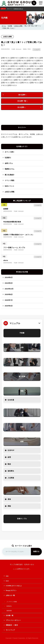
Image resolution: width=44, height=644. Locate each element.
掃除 (9, 506)
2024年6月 (9, 277)
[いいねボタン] (36, 50)
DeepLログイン (11, 590)
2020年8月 (9, 294)
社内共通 (11, 400)
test (7, 581)
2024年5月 (9, 283)
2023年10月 (9, 289)
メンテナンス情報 (12, 602)
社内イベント (10, 186)
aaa (7, 576)
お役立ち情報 (18, 26)
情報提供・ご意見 (12, 625)
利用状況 (9, 606)
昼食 (9, 499)
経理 (9, 457)
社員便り (8, 158)
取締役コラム (10, 169)
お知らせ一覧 (10, 595)
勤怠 (9, 464)
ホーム (4, 26)
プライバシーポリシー (13, 620)
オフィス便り (10, 152)
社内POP (11, 450)
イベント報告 (10, 180)
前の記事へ (22, 95)
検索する (36, 551)
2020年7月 (9, 300)
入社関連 (11, 478)
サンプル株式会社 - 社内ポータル (22, 564)
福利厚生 (11, 471)
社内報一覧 (10, 615)
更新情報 (9, 611)
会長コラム (9, 163)
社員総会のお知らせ (18, 9)
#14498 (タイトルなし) (14, 586)
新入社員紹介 (10, 175)
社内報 (10, 26)
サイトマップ (10, 630)
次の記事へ (22, 107)
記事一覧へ (23, 101)
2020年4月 (9, 306)
